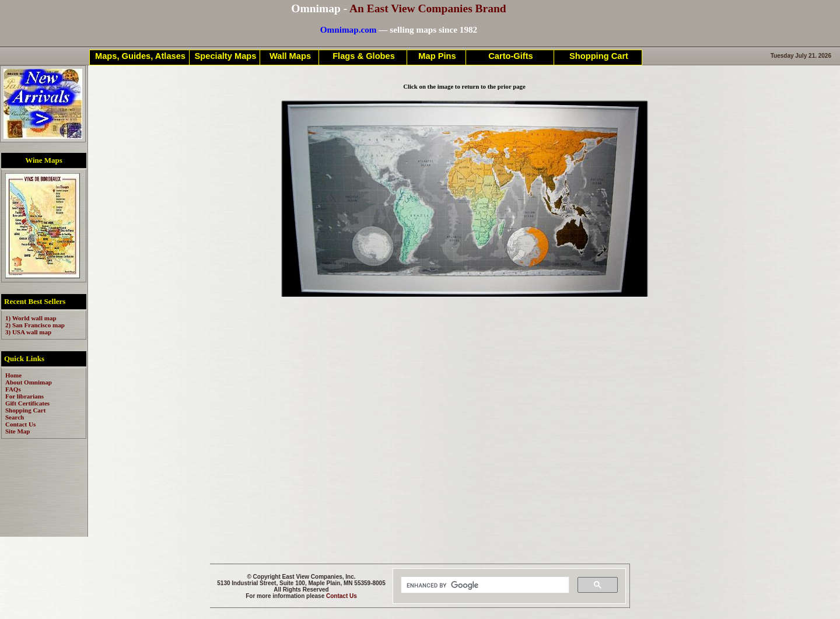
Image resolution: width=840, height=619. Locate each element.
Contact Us (342, 596)
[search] (484, 585)
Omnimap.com (349, 29)
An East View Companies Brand (428, 8)
